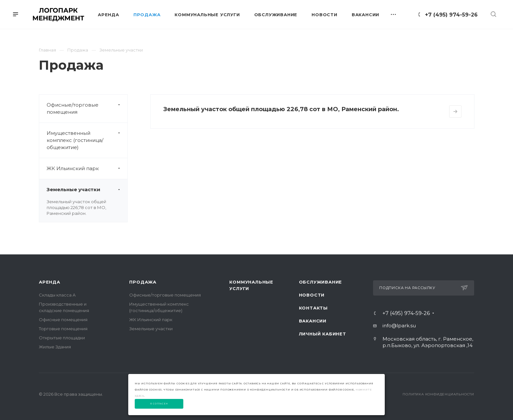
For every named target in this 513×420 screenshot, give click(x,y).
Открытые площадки (62, 338)
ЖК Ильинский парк (87, 169)
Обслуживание (321, 282)
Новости (312, 295)
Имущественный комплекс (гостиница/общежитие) (87, 140)
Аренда (50, 282)
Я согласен (159, 404)
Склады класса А (57, 295)
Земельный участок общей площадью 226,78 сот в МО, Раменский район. (76, 207)
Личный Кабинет (323, 334)
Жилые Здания (55, 347)
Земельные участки (87, 190)
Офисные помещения (63, 320)
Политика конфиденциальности (438, 394)
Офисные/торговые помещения (87, 109)
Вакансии (313, 321)
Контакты (313, 308)
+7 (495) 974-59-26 (451, 15)
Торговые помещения (63, 329)
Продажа (143, 282)
